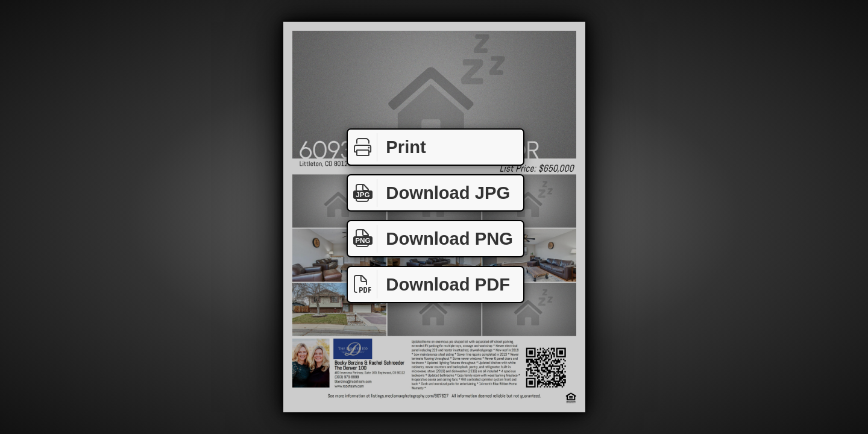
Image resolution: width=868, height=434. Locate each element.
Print (387, 147)
